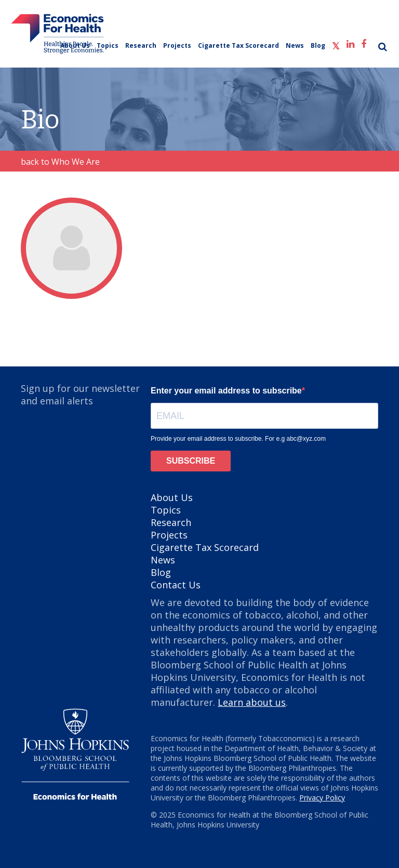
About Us (75, 45)
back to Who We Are (60, 162)
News (295, 45)
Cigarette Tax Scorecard (238, 45)
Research (141, 45)
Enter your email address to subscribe (226, 391)
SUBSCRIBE (191, 461)
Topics (108, 45)
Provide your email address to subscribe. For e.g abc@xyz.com (238, 439)
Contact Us (176, 585)
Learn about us (252, 702)
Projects (177, 45)
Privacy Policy (322, 798)
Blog (318, 45)
